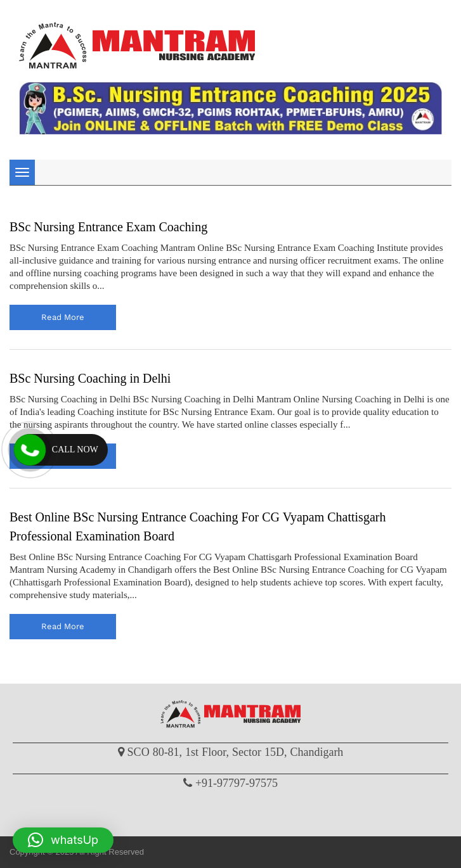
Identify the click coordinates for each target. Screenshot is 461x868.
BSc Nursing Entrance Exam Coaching (108, 227)
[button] (63, 840)
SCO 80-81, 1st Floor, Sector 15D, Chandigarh (236, 752)
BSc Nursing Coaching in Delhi (90, 378)
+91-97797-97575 (237, 783)
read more (63, 317)
